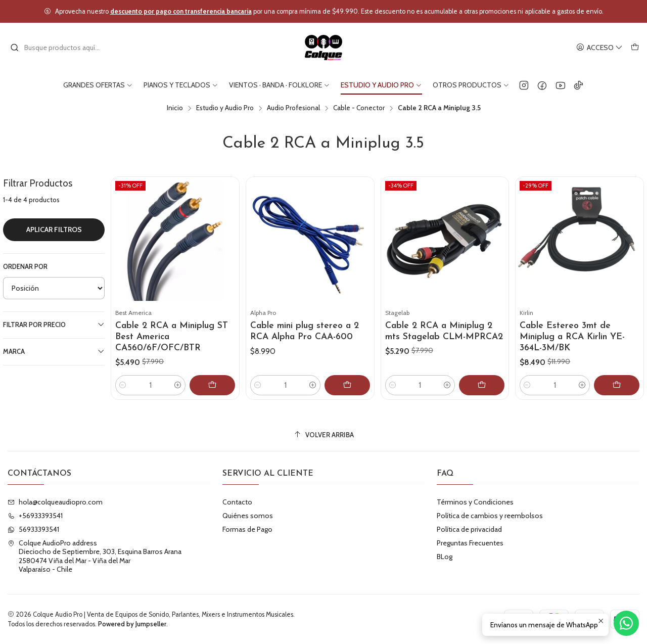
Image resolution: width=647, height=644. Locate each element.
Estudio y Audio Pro (225, 108)
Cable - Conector (359, 108)
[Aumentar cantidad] (178, 385)
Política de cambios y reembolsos (490, 516)
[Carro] (635, 48)
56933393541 (33, 529)
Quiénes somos (248, 516)
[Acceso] (599, 48)
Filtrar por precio (54, 325)
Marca (54, 351)
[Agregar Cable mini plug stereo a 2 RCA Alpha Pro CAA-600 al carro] (347, 385)
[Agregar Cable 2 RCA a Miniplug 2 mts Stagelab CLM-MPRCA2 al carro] (482, 385)
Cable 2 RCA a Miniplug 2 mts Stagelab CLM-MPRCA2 (444, 331)
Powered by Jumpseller (132, 624)
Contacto (237, 502)
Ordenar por (25, 267)
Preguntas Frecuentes (470, 543)
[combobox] (62, 48)
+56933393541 (35, 516)
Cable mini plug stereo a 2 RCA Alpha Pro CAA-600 (305, 331)
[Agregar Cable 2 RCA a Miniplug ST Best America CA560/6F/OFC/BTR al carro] (212, 385)
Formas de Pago (247, 529)
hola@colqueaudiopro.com (55, 502)
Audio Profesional (293, 108)
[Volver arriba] (323, 435)
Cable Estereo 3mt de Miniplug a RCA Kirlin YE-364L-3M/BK (572, 337)
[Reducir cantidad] (123, 385)
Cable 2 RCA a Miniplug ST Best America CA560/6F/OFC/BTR (172, 337)
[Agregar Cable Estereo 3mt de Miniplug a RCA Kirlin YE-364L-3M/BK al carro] (617, 385)
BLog (445, 557)
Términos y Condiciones (475, 502)
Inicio (175, 108)
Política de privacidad (469, 529)
